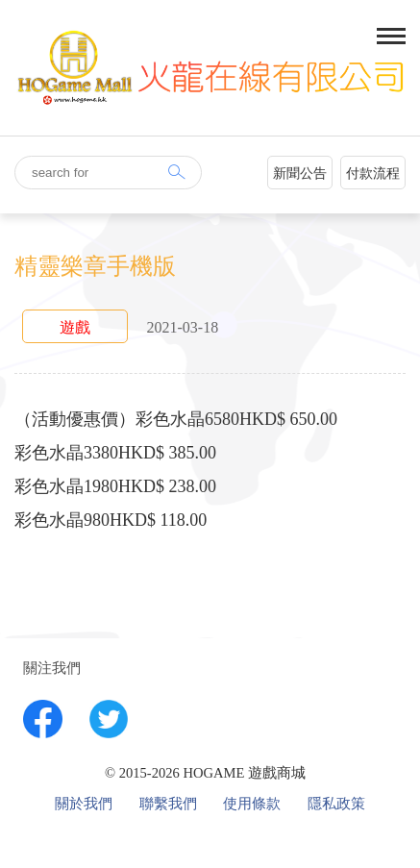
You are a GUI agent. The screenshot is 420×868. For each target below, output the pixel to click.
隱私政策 (336, 804)
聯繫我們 (168, 804)
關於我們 (84, 804)
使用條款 (252, 804)
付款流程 (373, 174)
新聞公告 (300, 174)
